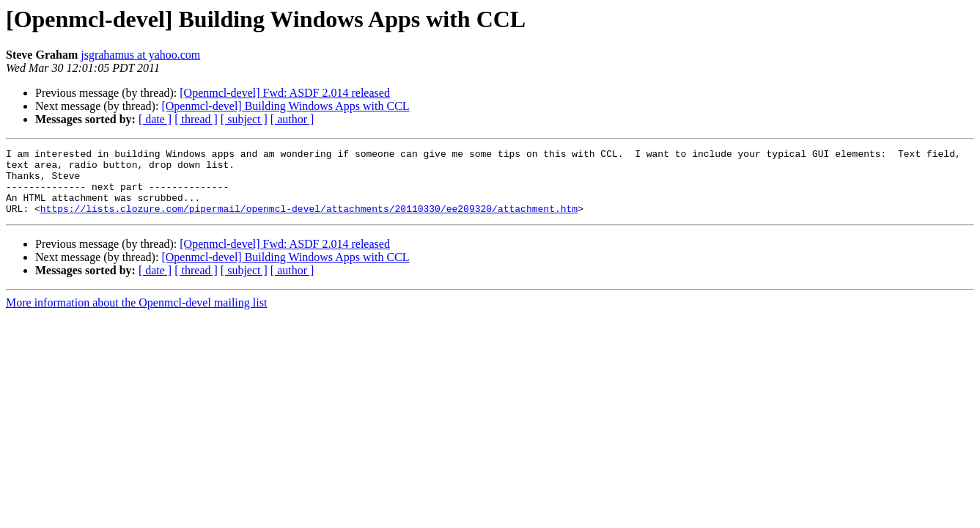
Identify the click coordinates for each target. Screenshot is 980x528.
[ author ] (292, 119)
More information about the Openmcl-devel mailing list (136, 316)
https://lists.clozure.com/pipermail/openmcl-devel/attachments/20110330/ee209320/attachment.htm (309, 221)
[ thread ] (196, 119)
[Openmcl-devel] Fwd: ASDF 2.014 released (285, 93)
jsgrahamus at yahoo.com (140, 55)
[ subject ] (244, 119)
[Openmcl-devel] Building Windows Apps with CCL (285, 106)
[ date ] (155, 119)
